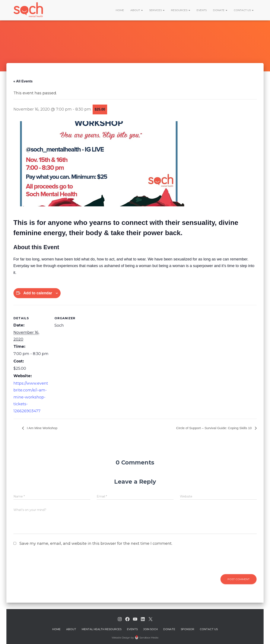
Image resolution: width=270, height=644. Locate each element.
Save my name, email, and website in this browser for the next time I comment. (96, 542)
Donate (220, 10)
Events (202, 10)
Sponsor (188, 628)
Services (157, 10)
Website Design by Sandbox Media (135, 636)
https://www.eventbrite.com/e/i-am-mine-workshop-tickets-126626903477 (31, 397)
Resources (181, 10)
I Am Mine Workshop (42, 427)
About (137, 10)
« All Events (23, 81)
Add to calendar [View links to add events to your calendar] (38, 293)
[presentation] (42, 561)
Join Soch (150, 628)
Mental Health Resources (102, 628)
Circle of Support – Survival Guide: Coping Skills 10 (213, 427)
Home (120, 10)
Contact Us (244, 10)
